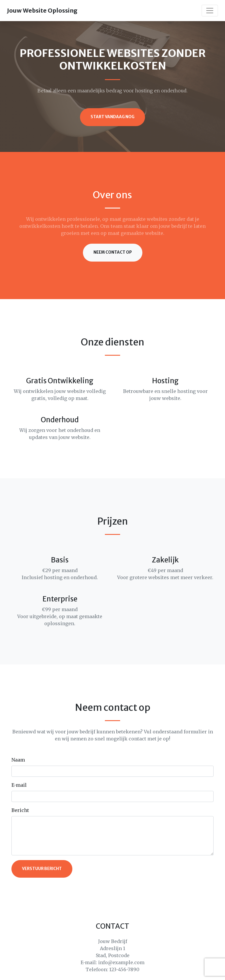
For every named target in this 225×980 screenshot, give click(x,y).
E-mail (19, 785)
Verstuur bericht (42, 869)
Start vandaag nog (112, 117)
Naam (18, 760)
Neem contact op (113, 252)
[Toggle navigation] (210, 11)
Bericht (20, 810)
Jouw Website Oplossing (42, 10)
